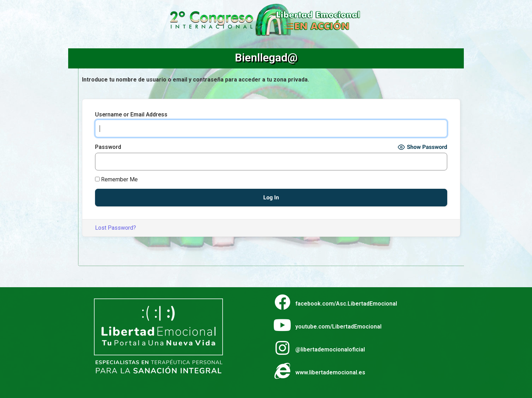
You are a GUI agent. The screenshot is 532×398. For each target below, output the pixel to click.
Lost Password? (116, 228)
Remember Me (116, 180)
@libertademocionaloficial (330, 349)
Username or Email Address (131, 115)
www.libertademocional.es (330, 372)
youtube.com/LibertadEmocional (338, 327)
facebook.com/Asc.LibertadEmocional (346, 304)
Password (108, 147)
